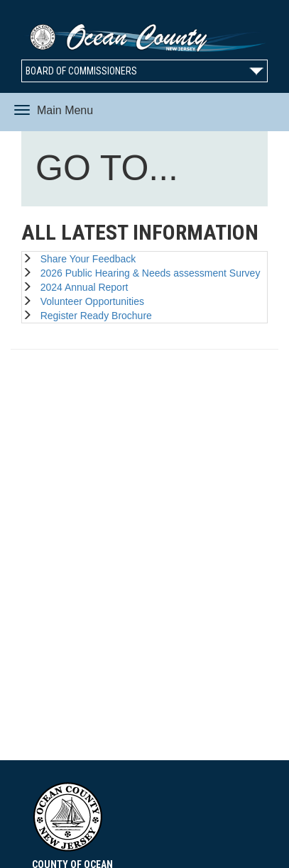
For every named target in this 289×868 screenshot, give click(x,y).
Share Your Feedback (85, 259)
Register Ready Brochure (93, 316)
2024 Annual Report (82, 287)
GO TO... (110, 171)
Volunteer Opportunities (89, 301)
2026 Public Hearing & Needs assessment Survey (148, 273)
